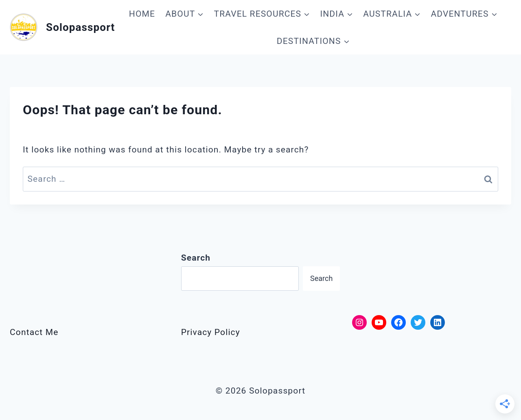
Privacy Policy (211, 332)
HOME (142, 14)
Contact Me (34, 332)
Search (321, 278)
